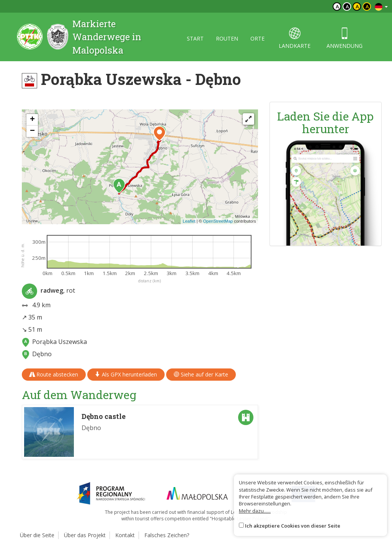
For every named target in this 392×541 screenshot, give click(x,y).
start (195, 38)
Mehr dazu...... (255, 511)
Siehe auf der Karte (201, 374)
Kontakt (125, 535)
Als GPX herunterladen (126, 374)
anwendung (345, 38)
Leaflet (189, 221)
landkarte (295, 38)
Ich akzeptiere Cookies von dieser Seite (293, 526)
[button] (119, 186)
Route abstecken (54, 374)
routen (227, 38)
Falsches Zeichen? (167, 535)
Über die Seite (37, 535)
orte (257, 38)
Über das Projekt (85, 535)
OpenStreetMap (218, 221)
